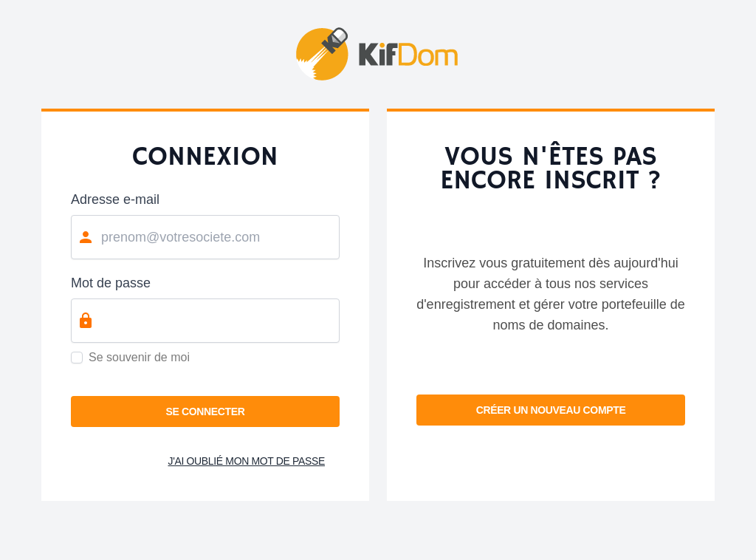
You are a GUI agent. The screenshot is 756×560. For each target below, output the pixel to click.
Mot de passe (111, 283)
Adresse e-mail (115, 199)
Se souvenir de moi (139, 357)
